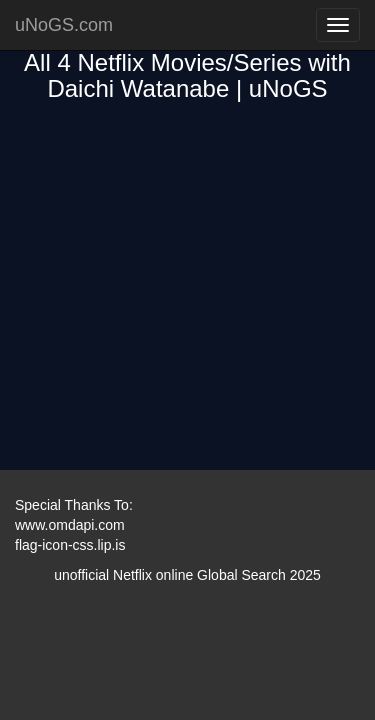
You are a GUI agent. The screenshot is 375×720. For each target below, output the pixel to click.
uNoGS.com (64, 25)
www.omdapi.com (70, 525)
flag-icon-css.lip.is (70, 545)
